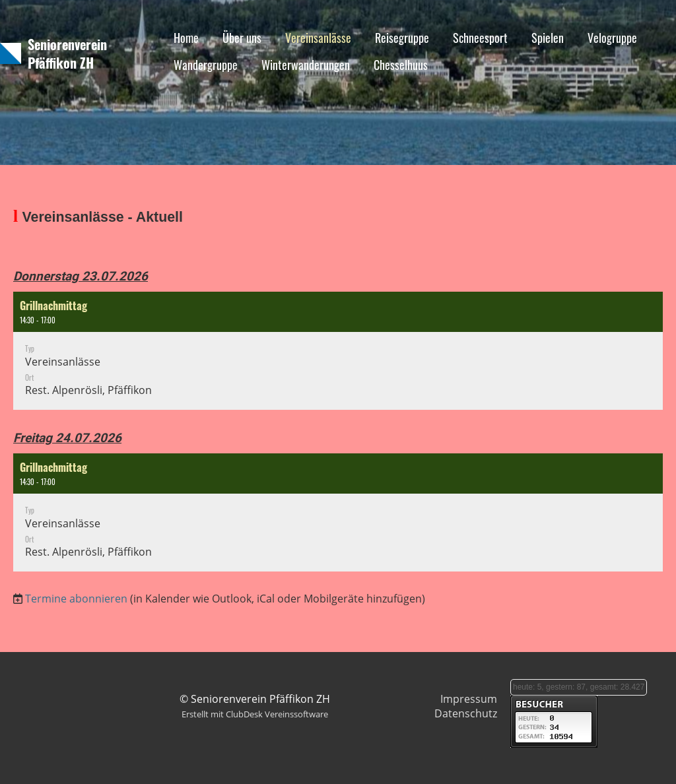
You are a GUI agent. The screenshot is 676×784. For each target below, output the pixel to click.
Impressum (469, 699)
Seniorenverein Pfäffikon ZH (67, 53)
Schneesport (480, 38)
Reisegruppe (402, 38)
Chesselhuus (401, 65)
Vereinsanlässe (318, 38)
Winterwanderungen (306, 65)
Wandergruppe (206, 65)
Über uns (242, 38)
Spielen (548, 38)
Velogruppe (612, 38)
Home (186, 38)
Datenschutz (466, 713)
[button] (338, 350)
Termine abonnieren (76, 599)
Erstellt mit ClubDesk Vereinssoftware (255, 714)
